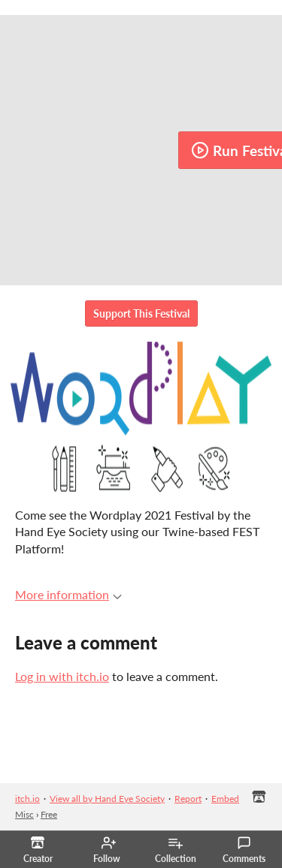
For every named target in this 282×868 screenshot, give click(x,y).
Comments (244, 850)
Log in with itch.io (62, 676)
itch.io (27, 799)
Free (49, 814)
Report (188, 799)
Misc (24, 814)
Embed (225, 799)
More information (68, 594)
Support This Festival (141, 313)
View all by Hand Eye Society (107, 799)
